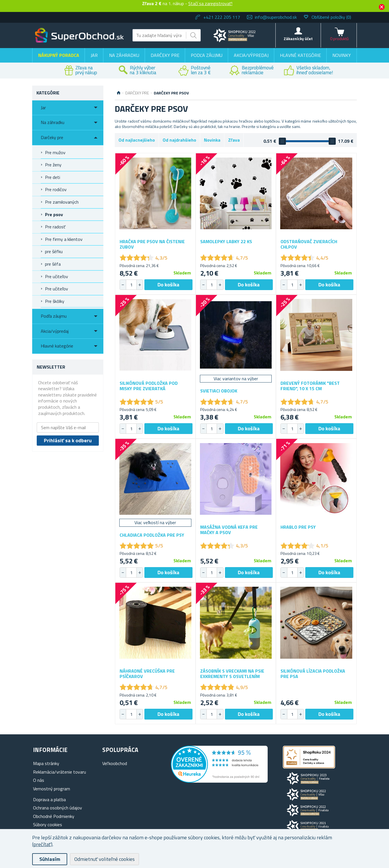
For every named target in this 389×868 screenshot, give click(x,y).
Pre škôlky (55, 301)
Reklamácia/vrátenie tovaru (60, 772)
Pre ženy (53, 165)
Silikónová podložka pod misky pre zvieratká (149, 386)
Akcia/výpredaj (251, 55)
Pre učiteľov (57, 276)
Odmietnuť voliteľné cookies (105, 859)
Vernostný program (52, 789)
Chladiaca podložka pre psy (152, 535)
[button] (140, 285)
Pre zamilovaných (62, 202)
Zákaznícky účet (298, 39)
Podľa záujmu (207, 55)
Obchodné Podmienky (54, 816)
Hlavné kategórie (300, 55)
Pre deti (53, 177)
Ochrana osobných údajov (58, 808)
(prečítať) (42, 844)
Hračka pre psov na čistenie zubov (152, 244)
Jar (94, 55)
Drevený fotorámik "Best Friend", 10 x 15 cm (310, 386)
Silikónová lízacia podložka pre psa (313, 674)
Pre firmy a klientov (64, 239)
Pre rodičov (56, 189)
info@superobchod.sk (276, 17)
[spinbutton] (131, 285)
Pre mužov (55, 152)
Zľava (234, 140)
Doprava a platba (49, 799)
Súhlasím (50, 859)
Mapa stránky (46, 763)
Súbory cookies (48, 824)
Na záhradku (124, 55)
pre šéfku (54, 251)
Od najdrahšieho (179, 140)
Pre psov (54, 214)
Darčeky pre (165, 55)
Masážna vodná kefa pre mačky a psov (229, 530)
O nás (39, 780)
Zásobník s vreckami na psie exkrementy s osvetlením (232, 674)
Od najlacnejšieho (137, 140)
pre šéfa (53, 264)
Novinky (342, 55)
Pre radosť (55, 227)
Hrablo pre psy (298, 527)
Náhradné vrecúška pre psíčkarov (147, 674)
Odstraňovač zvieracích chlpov (309, 244)
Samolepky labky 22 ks (226, 242)
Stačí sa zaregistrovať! (210, 3)
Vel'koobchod (115, 763)
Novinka (212, 140)
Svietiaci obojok (219, 391)
